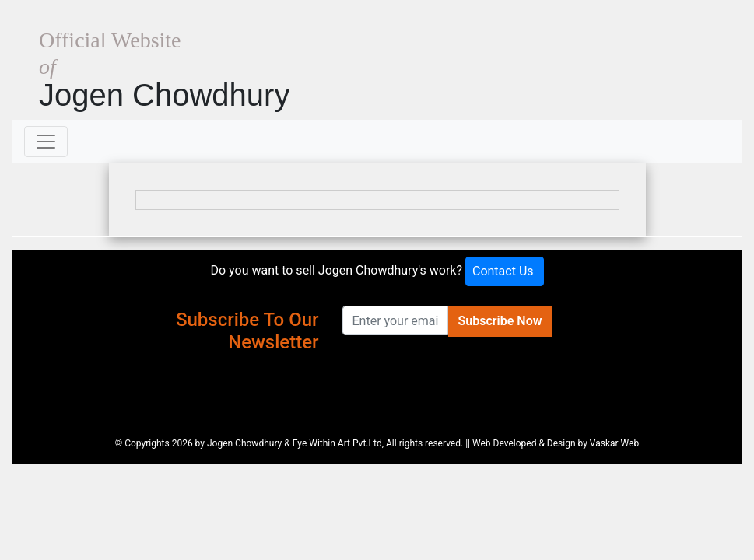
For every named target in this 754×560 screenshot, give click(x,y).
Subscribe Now (500, 321)
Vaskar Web (614, 443)
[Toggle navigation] (46, 142)
